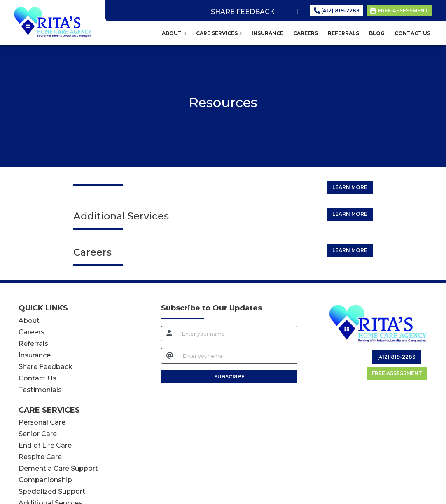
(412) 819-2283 (337, 10)
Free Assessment (397, 373)
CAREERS (306, 33)
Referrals (33, 344)
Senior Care (38, 434)
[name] (237, 334)
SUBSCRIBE (229, 377)
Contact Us (37, 378)
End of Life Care (45, 445)
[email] (238, 356)
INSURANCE (267, 33)
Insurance (35, 355)
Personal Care (42, 422)
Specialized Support (52, 491)
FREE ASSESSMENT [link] (399, 10)
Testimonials (40, 390)
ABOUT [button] (174, 33)
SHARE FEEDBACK (243, 12)
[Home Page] (53, 22)
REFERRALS (343, 33)
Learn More (350, 187)
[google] (297, 10)
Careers (32, 332)
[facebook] (286, 10)
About (29, 321)
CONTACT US (412, 33)
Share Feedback (46, 367)
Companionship (45, 480)
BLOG (377, 33)
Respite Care (40, 457)
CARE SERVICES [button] (219, 33)
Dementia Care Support (58, 468)
